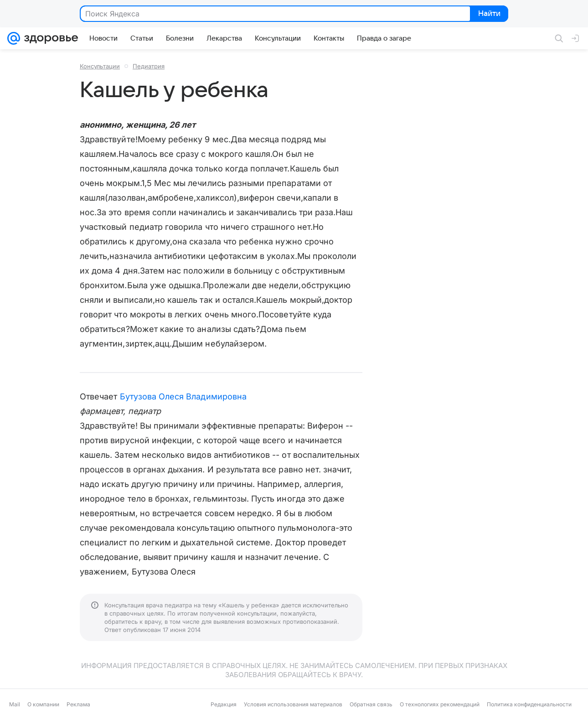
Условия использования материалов (293, 704)
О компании (43, 704)
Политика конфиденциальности (529, 704)
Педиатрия (149, 66)
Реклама (78, 704)
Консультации (100, 66)
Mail (15, 704)
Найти (488, 14)
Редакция (224, 704)
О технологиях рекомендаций (440, 704)
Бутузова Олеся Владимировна (183, 396)
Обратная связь (371, 704)
